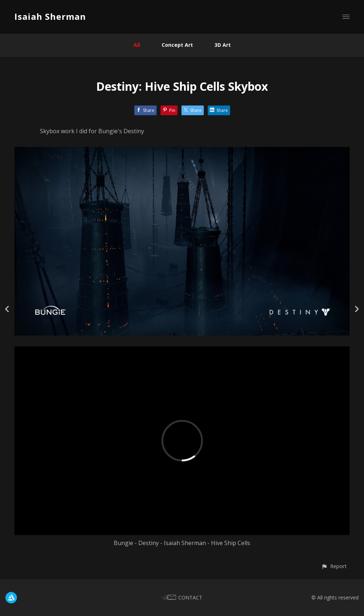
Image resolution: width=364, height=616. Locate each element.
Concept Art (177, 45)
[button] (334, 566)
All (137, 45)
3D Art (223, 45)
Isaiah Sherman (50, 16)
